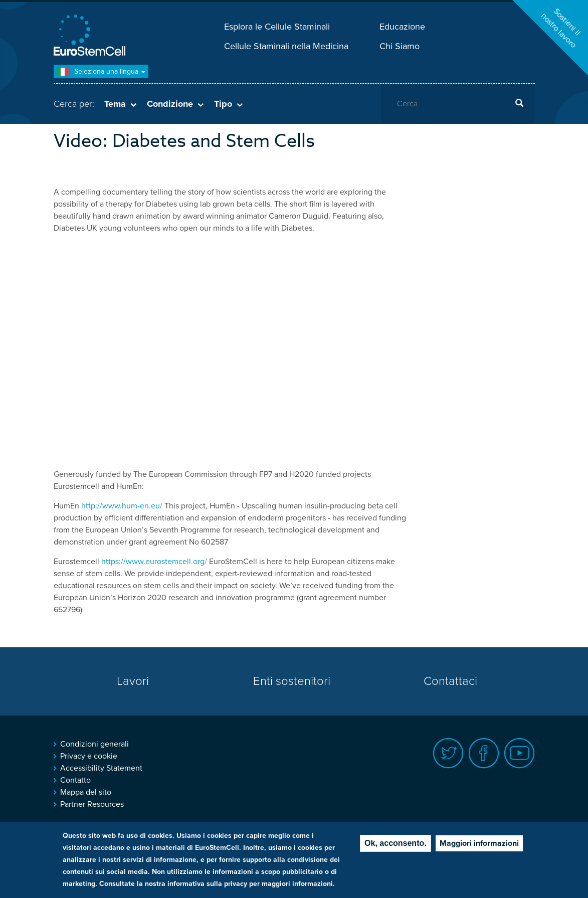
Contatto (75, 780)
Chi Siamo (400, 46)
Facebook (484, 753)
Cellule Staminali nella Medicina (286, 46)
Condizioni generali (94, 744)
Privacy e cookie (89, 756)
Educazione (402, 27)
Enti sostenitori (292, 681)
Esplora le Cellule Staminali (277, 27)
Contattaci (450, 681)
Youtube (520, 753)
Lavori (133, 681)
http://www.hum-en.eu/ (122, 506)
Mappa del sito (86, 792)
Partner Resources (92, 804)
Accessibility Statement (101, 768)
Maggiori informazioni (479, 843)
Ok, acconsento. (396, 843)
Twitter (448, 753)
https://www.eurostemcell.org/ (154, 562)
